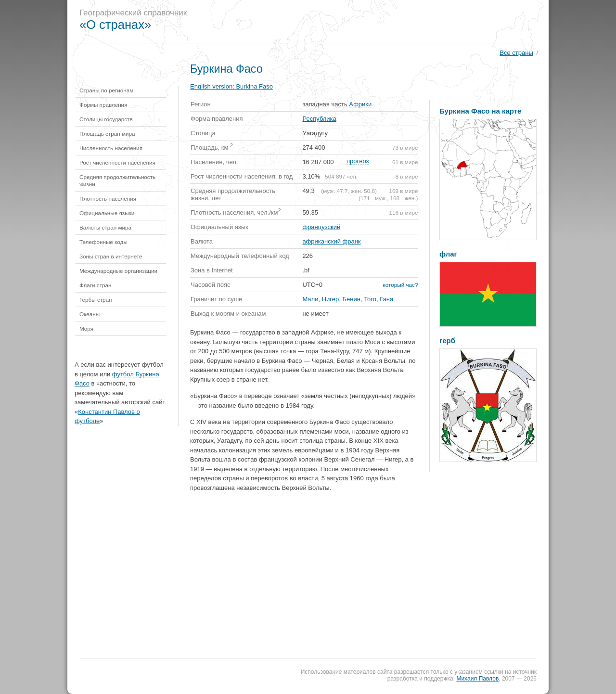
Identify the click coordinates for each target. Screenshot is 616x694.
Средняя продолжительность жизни (117, 180)
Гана (386, 299)
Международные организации (118, 271)
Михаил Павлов (477, 679)
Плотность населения (108, 199)
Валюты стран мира (105, 227)
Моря (86, 328)
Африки (360, 104)
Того (370, 299)
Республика (319, 119)
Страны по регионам (106, 90)
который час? (401, 285)
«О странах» (115, 25)
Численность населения (111, 148)
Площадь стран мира (107, 134)
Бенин (352, 299)
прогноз (358, 161)
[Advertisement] (372, 22)
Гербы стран (96, 300)
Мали (310, 299)
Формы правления (103, 105)
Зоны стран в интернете (111, 256)
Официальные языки (107, 213)
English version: (231, 86)
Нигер (331, 299)
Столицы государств (106, 119)
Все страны (516, 53)
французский (321, 227)
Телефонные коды (103, 242)
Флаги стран (96, 285)
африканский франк (331, 241)
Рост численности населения (117, 162)
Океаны (90, 314)
